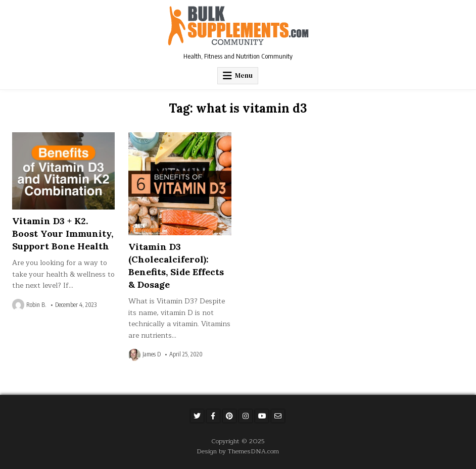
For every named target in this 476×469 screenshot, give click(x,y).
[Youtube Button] (262, 416)
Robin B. (36, 305)
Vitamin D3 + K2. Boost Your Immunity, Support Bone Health (63, 233)
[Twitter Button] (197, 416)
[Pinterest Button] (229, 416)
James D (152, 354)
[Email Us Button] (278, 416)
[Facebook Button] (213, 416)
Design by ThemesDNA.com (238, 451)
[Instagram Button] (246, 416)
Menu (244, 75)
